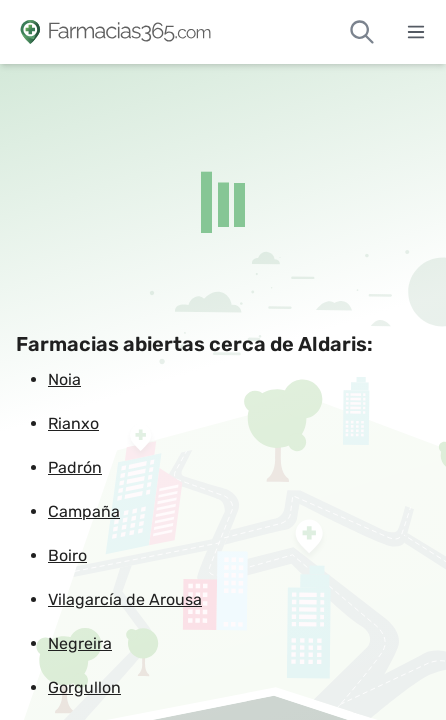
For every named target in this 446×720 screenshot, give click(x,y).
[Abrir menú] (416, 32)
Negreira (80, 643)
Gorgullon (84, 687)
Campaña (84, 511)
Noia (64, 379)
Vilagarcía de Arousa (125, 599)
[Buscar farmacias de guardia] (362, 32)
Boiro (67, 555)
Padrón (75, 467)
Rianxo (73, 423)
